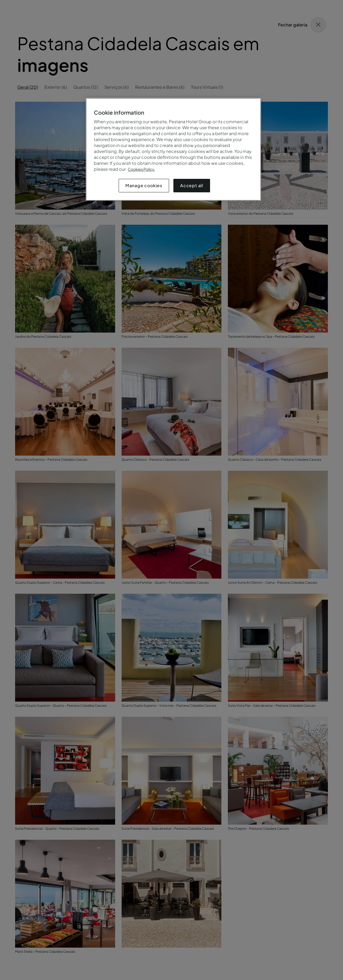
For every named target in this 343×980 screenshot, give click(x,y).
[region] (173, 149)
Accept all (192, 185)
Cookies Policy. (141, 169)
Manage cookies (144, 185)
